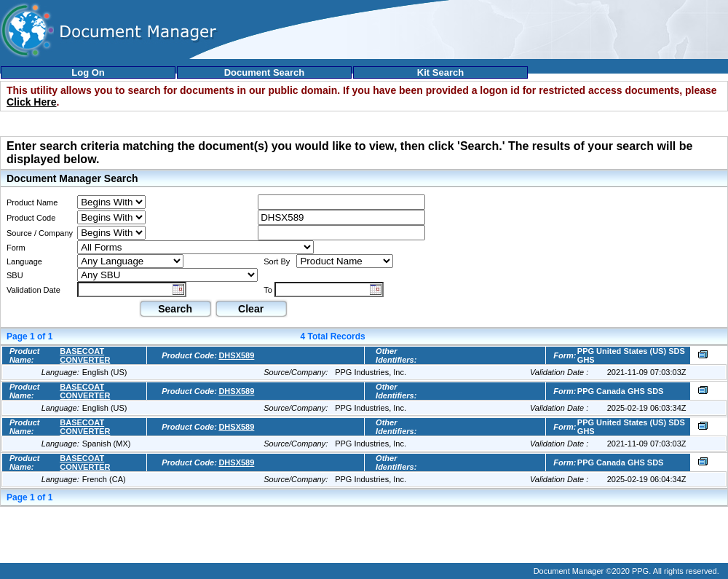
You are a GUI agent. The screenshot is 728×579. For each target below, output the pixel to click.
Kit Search (440, 72)
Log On (88, 72)
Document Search (265, 72)
